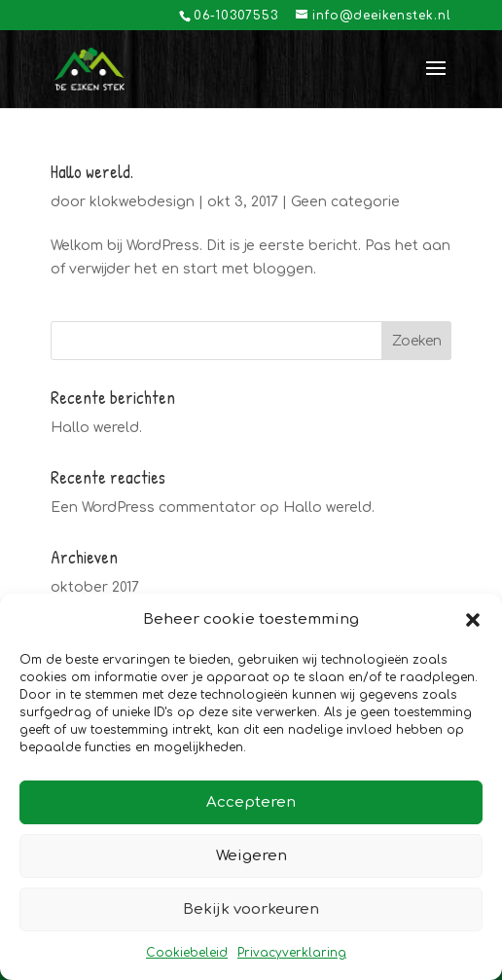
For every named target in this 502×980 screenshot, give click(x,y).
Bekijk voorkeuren (251, 909)
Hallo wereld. (92, 172)
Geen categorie (345, 202)
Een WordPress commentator (153, 508)
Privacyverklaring (292, 953)
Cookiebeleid (187, 953)
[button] (473, 620)
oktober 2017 (95, 587)
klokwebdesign (142, 202)
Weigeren (251, 856)
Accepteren (251, 802)
